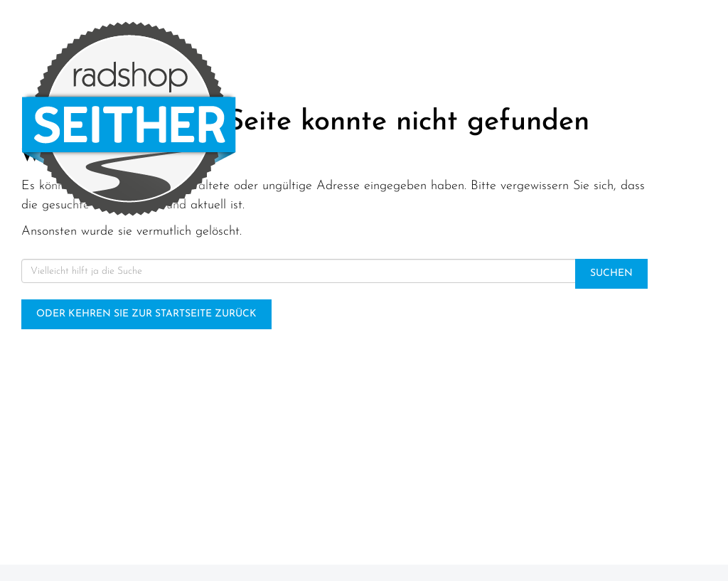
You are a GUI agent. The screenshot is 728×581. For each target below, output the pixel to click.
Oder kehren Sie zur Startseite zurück (146, 314)
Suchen (611, 273)
